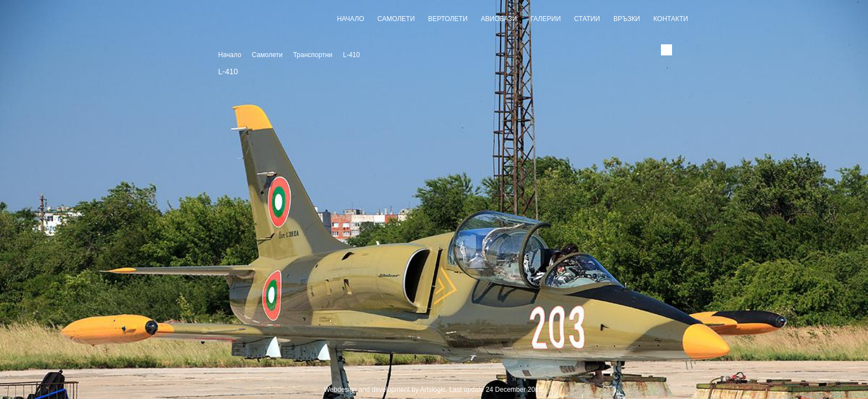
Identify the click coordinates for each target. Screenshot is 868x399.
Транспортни (312, 55)
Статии (587, 19)
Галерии (546, 19)
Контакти (671, 19)
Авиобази (499, 19)
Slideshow (434, 378)
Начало (351, 19)
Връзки (627, 19)
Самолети (396, 19)
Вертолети (448, 19)
